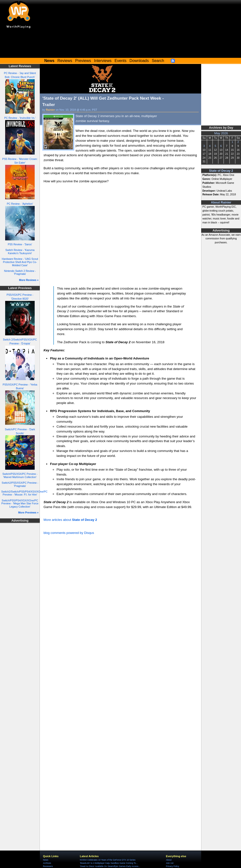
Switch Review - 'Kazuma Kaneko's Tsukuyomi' (20, 252)
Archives (47, 863)
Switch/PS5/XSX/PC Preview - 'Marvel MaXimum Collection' (20, 475)
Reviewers (48, 866)
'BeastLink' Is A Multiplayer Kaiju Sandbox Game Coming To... (109, 863)
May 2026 (221, 133)
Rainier (51, 110)
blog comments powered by (69, 533)
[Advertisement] (120, 44)
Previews (83, 61)
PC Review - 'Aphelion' (20, 204)
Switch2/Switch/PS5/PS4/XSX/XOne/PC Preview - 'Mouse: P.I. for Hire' (24, 493)
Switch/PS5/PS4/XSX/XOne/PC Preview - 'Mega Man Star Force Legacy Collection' (20, 504)
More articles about (70, 520)
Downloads (139, 61)
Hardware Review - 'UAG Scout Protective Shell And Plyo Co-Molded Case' (20, 262)
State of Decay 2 (221, 171)
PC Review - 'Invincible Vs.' (20, 118)
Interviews (103, 61)
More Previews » (28, 512)
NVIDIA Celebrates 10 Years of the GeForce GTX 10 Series (108, 860)
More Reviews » (29, 280)
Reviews (65, 61)
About (169, 860)
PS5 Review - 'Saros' (20, 244)
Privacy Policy (173, 866)
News (46, 860)
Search (158, 61)
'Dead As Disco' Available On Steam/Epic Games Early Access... (110, 866)
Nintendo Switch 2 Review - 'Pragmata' (20, 272)
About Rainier (221, 202)
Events (120, 61)
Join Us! (170, 863)
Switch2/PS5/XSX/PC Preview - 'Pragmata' (20, 484)
